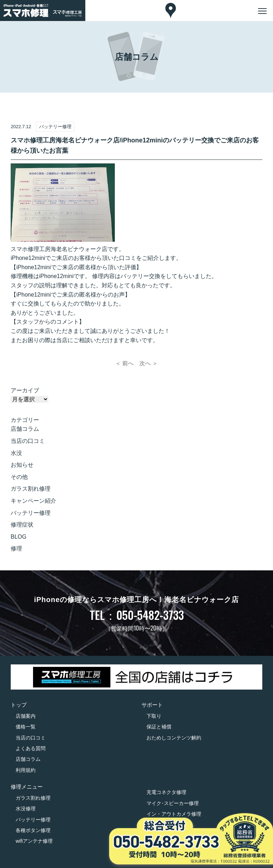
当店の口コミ (28, 441)
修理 (16, 548)
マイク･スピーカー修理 (173, 803)
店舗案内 (26, 716)
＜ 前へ (124, 363)
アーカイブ (25, 390)
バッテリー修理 (31, 513)
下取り (154, 716)
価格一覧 (26, 727)
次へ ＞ (149, 363)
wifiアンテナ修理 (34, 841)
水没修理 (26, 809)
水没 (16, 453)
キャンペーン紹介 (33, 501)
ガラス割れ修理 (31, 489)
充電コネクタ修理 (166, 792)
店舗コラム (25, 429)
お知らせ (22, 465)
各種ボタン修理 (33, 830)
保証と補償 (159, 727)
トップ (19, 705)
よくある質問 (31, 748)
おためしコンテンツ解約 (174, 738)
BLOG (18, 537)
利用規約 (26, 770)
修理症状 (22, 525)
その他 (19, 477)
